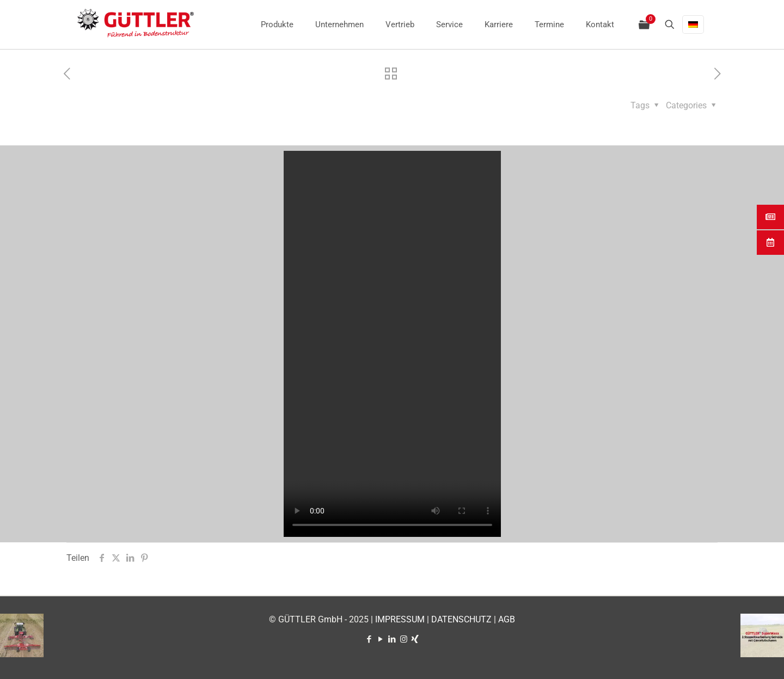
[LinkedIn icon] (392, 639)
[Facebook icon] (369, 639)
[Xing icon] (415, 639)
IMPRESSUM (400, 619)
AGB (507, 619)
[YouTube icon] (381, 639)
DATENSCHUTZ (461, 619)
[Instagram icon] (404, 639)
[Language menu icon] (693, 25)
